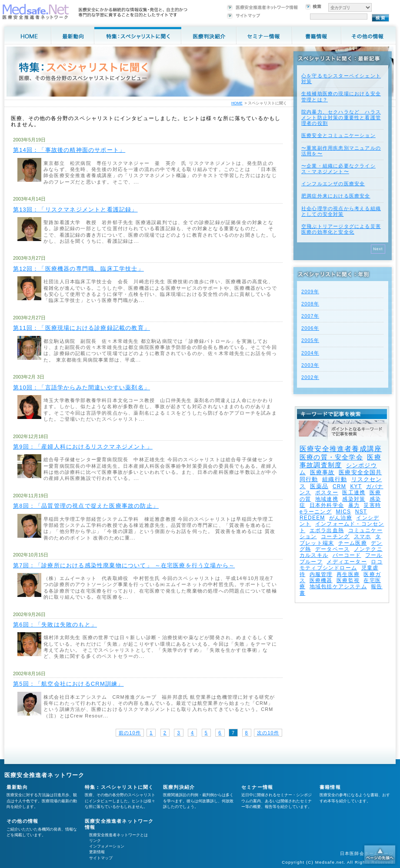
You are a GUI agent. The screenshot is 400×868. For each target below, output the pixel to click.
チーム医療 (353, 543)
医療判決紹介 (179, 787)
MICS (343, 512)
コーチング (335, 536)
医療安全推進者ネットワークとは (118, 835)
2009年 (310, 292)
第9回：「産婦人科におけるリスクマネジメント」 (83, 447)
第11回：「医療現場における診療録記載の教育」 (82, 328)
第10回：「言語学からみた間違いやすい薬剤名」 (82, 387)
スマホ (363, 536)
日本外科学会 (327, 505)
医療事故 (322, 472)
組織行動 (335, 479)
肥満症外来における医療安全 (336, 196)
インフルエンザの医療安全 (333, 184)
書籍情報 (330, 787)
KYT (356, 486)
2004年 (310, 353)
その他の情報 (22, 821)
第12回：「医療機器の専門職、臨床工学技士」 (78, 269)
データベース (332, 549)
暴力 (354, 505)
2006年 (310, 328)
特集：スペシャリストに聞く (119, 787)
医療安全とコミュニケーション (338, 135)
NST (361, 512)
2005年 (310, 340)
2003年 (310, 365)
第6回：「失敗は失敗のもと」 (55, 625)
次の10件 (268, 733)
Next (378, 249)
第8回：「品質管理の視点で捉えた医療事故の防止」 (86, 506)
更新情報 (97, 852)
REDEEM (312, 518)
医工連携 (354, 493)
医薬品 (319, 486)
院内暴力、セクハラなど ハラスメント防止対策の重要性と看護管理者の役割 (341, 117)
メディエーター (347, 562)
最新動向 (17, 787)
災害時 (372, 505)
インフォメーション (107, 846)
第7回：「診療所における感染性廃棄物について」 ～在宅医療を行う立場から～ (124, 565)
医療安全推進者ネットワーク (45, 775)
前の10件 (130, 733)
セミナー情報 (257, 787)
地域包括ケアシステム (338, 586)
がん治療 (341, 518)
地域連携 (327, 499)
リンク (95, 841)
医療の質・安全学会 (331, 457)
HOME (237, 103)
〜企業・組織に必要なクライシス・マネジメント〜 (338, 169)
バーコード (347, 555)
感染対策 (354, 499)
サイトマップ (101, 858)
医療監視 (348, 580)
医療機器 (321, 580)
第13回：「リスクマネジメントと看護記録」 (75, 209)
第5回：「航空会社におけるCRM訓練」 (68, 684)
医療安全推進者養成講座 (341, 449)
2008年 (310, 304)
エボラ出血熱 (327, 530)
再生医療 (348, 574)
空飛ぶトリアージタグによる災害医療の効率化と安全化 (341, 229)
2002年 (310, 377)
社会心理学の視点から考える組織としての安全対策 (341, 211)
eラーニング (316, 512)
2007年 (310, 316)
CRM (339, 486)
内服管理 (321, 574)
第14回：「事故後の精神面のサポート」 (69, 150)
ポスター (327, 493)
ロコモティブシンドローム (341, 565)
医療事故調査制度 (340, 461)
